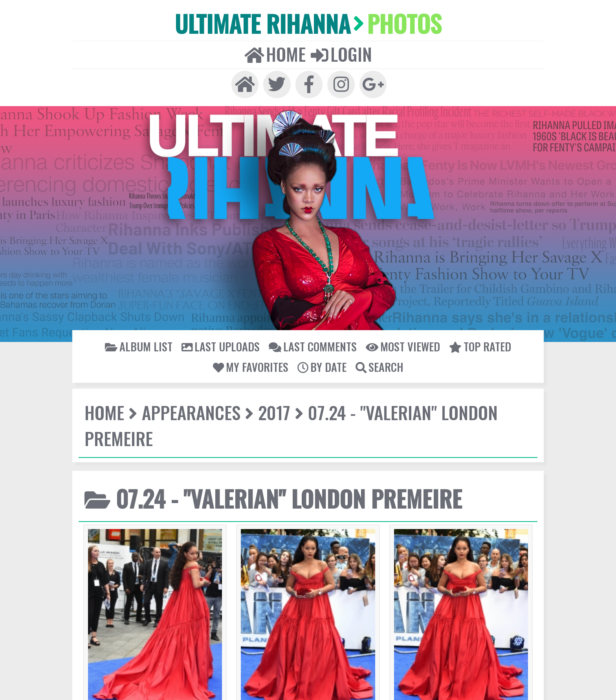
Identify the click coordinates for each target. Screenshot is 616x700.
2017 (204, 354)
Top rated (351, 309)
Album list (139, 309)
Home (294, 24)
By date (445, 309)
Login (324, 24)
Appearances (151, 354)
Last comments (247, 309)
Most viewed (303, 309)
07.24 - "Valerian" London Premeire (302, 354)
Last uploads (190, 309)
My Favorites (400, 309)
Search (483, 309)
